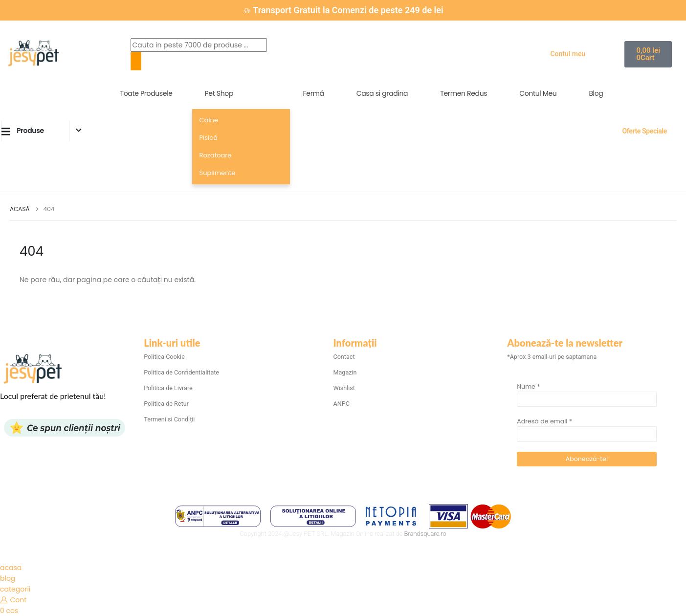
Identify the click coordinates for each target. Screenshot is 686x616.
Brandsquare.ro (425, 534)
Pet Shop (219, 93)
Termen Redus (464, 93)
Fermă (314, 93)
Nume (528, 386)
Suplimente (218, 173)
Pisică (209, 138)
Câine (209, 120)
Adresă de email (544, 421)
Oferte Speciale (644, 131)
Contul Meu (538, 93)
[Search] (136, 61)
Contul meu (568, 54)
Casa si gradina (382, 93)
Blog (596, 93)
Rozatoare (216, 155)
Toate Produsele (146, 93)
